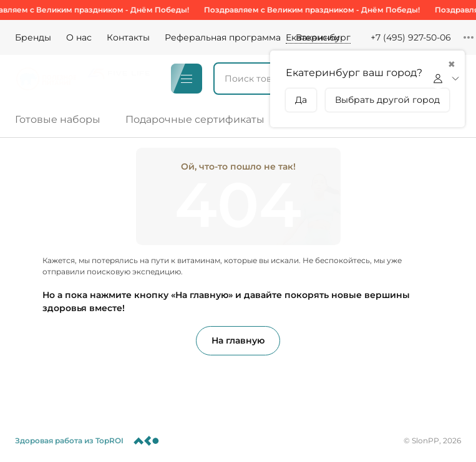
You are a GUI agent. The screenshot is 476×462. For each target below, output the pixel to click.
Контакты (128, 37)
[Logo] (46, 79)
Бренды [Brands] (33, 37)
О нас (79, 37)
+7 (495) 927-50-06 (411, 37)
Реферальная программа (223, 37)
